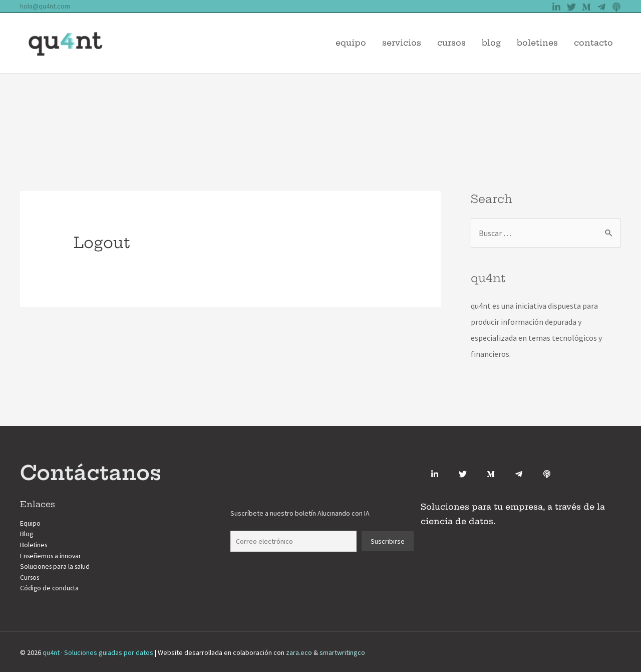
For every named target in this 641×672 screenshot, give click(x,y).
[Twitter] (571, 7)
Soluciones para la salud (56, 565)
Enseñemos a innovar (52, 555)
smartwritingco (342, 650)
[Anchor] (616, 7)
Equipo (351, 43)
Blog (491, 43)
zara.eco (299, 650)
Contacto (593, 43)
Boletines (537, 43)
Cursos (451, 43)
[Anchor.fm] (547, 474)
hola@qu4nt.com (45, 6)
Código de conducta (50, 586)
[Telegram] (601, 7)
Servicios (402, 43)
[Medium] (586, 7)
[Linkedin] (556, 7)
